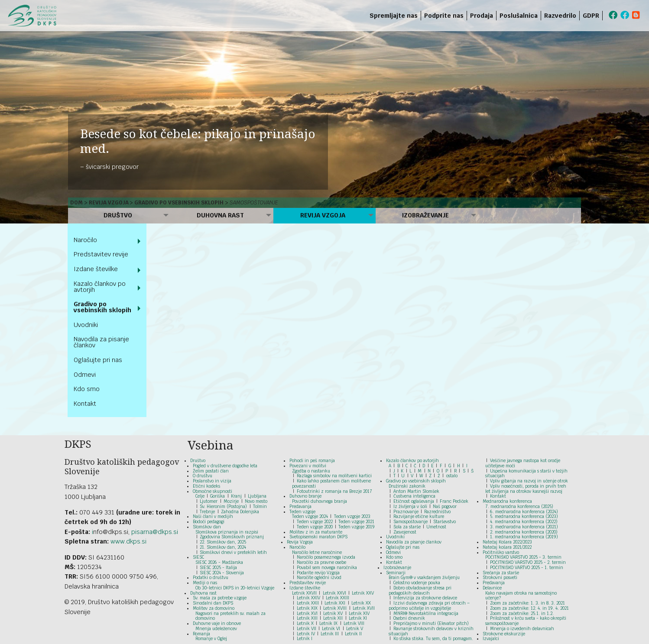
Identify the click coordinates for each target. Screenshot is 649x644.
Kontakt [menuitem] (85, 404)
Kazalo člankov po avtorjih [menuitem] (100, 287)
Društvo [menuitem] (118, 215)
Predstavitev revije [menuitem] (101, 254)
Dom (76, 203)
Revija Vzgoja (109, 203)
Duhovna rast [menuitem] (220, 215)
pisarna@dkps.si (155, 532)
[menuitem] (604, 16)
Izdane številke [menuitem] (96, 269)
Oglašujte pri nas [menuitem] (98, 360)
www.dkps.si (128, 541)
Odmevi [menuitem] (85, 375)
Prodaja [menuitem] (482, 16)
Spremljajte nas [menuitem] (394, 16)
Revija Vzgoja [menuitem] (323, 215)
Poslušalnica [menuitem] (519, 16)
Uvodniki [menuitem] (86, 325)
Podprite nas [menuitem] (444, 16)
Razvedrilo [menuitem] (560, 16)
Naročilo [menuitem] (85, 240)
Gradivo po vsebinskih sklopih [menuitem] (102, 307)
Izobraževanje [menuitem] (425, 215)
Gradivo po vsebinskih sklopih (179, 203)
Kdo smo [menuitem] (87, 389)
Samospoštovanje (254, 203)
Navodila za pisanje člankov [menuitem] (101, 342)
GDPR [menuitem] (591, 16)
